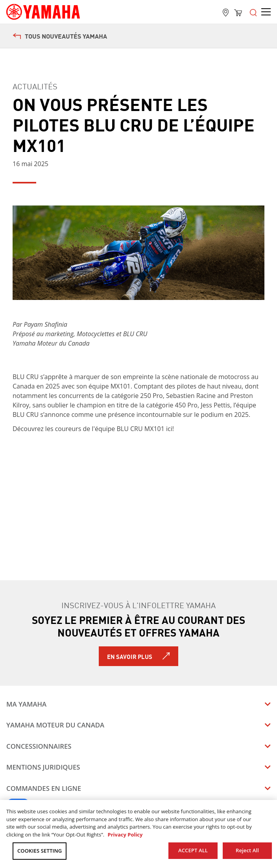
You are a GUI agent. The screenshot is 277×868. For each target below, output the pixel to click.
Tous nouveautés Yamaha (60, 36)
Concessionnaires (39, 746)
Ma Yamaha (26, 704)
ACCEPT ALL (193, 850)
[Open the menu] (253, 12)
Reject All (247, 850)
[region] (138, 834)
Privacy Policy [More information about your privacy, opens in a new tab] (125, 835)
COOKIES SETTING (40, 851)
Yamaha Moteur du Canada (55, 725)
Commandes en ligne (44, 788)
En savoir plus (130, 656)
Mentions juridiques (43, 767)
